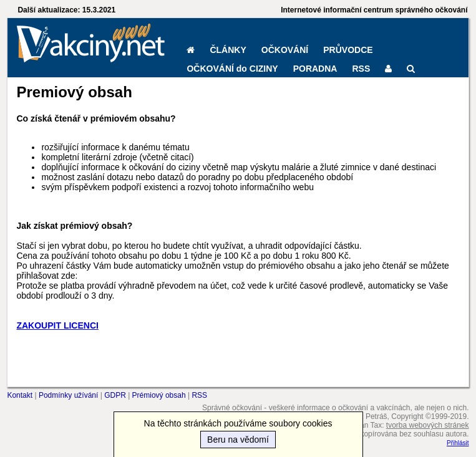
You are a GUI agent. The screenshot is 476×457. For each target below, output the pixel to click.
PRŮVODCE (348, 50)
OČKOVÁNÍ (285, 50)
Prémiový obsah (159, 395)
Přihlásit (458, 443)
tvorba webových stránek (428, 425)
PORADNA (315, 69)
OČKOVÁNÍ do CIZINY (232, 69)
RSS (361, 69)
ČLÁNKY (228, 50)
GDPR (115, 395)
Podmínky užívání (68, 395)
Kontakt (20, 395)
